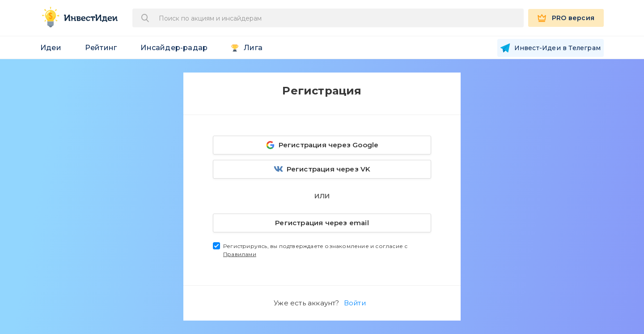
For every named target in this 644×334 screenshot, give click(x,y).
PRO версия (573, 18)
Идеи (51, 48)
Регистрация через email (292, 221)
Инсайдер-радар (174, 48)
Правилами (240, 254)
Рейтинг (101, 48)
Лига (253, 48)
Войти (355, 303)
